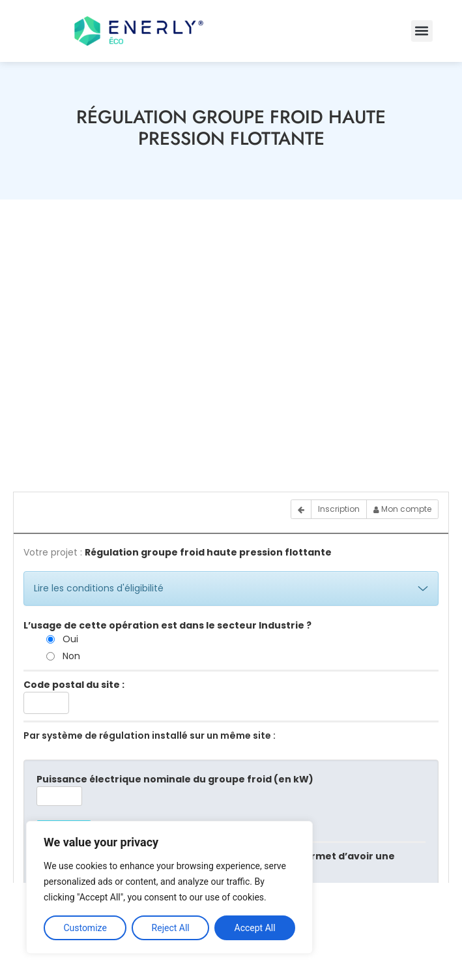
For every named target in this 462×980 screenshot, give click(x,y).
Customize (85, 928)
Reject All (171, 928)
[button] (422, 31)
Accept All (255, 928)
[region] (169, 887)
